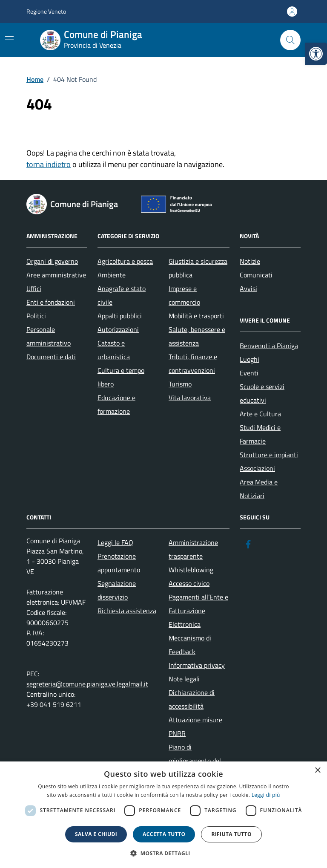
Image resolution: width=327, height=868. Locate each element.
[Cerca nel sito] (290, 40)
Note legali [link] (184, 679)
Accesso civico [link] (189, 583)
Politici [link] (36, 316)
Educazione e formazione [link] (116, 404)
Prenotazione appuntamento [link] (119, 563)
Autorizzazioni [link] (118, 329)
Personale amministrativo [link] (49, 336)
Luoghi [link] (250, 359)
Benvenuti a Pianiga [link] (269, 346)
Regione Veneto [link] (46, 11)
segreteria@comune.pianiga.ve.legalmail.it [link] (87, 684)
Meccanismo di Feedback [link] (190, 645)
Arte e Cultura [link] (260, 414)
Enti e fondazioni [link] (51, 302)
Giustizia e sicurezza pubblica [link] (198, 268)
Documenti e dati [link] (51, 357)
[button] (163, 853)
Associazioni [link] (257, 468)
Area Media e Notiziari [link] (259, 489)
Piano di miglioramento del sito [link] (195, 761)
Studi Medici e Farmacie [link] (260, 434)
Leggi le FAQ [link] (115, 542)
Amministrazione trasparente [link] (193, 549)
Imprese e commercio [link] (184, 295)
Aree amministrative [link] (56, 275)
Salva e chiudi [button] (96, 834)
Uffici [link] (34, 288)
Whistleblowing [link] (191, 570)
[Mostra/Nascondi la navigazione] (9, 39)
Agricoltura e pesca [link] (125, 261)
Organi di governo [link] (52, 261)
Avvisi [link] (248, 288)
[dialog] (163, 815)
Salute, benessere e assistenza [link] (197, 336)
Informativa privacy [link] (197, 665)
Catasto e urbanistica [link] (114, 350)
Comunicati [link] (256, 275)
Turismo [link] (180, 384)
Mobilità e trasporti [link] (196, 316)
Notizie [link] (250, 261)
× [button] (317, 771)
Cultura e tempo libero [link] (121, 377)
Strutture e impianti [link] (269, 455)
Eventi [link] (249, 373)
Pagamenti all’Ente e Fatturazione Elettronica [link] (198, 611)
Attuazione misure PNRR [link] (195, 727)
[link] (316, 54)
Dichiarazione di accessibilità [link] (192, 699)
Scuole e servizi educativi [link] (262, 393)
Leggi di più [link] (266, 795)
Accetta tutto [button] (164, 834)
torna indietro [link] (49, 164)
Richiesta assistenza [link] (127, 611)
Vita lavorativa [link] (190, 398)
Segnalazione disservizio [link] (117, 590)
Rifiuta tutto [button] (231, 834)
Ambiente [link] (112, 275)
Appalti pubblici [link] (120, 316)
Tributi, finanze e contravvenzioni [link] (193, 363)
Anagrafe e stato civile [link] (122, 295)
